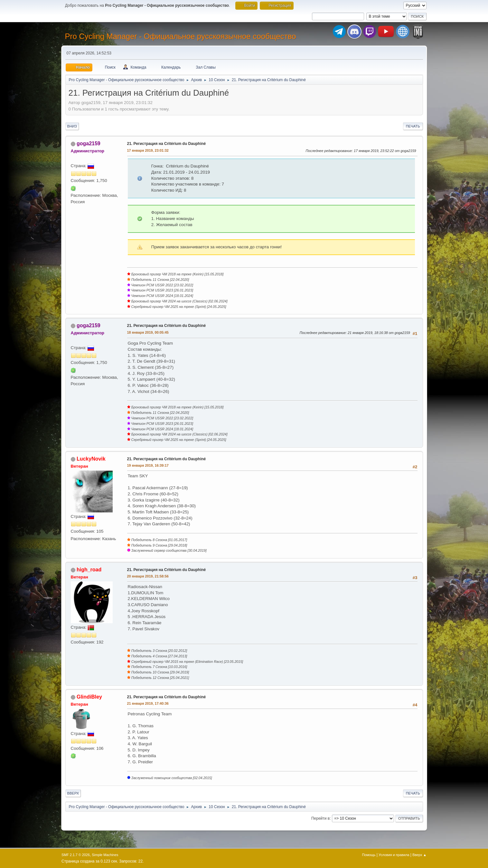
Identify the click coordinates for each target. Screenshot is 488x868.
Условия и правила (394, 855)
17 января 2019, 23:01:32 (148, 150)
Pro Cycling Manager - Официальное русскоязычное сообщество (181, 36)
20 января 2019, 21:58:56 (148, 576)
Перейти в (320, 818)
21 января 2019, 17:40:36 (148, 703)
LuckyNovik (91, 459)
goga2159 (89, 143)
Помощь (369, 855)
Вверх (73, 793)
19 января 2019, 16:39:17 (148, 465)
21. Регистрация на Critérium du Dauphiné (167, 144)
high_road (89, 570)
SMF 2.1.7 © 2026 (76, 855)
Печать (413, 126)
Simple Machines (105, 855)
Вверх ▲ (419, 855)
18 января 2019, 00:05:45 (148, 332)
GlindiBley (89, 697)
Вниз (72, 126)
